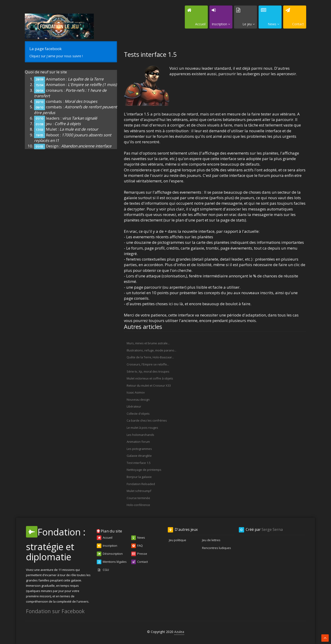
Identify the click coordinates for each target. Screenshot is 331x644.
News (138, 538)
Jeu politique (178, 540)
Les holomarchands (140, 435)
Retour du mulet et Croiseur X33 (149, 385)
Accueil (105, 538)
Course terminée (138, 498)
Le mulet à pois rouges (142, 428)
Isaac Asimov (136, 392)
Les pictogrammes (139, 449)
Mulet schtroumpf (139, 491)
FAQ (137, 546)
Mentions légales (112, 562)
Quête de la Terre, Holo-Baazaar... (150, 357)
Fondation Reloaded (141, 484)
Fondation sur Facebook (55, 611)
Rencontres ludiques (217, 548)
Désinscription (110, 554)
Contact (140, 562)
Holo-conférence (138, 505)
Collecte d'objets (138, 414)
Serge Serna (272, 529)
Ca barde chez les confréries (147, 420)
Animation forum (138, 442)
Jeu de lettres (211, 540)
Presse (139, 554)
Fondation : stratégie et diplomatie (56, 544)
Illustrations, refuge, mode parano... (151, 350)
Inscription (107, 546)
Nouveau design (138, 400)
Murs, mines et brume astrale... (148, 343)
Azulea (179, 632)
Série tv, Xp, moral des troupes (148, 371)
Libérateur (134, 406)
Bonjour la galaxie (139, 477)
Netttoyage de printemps (144, 470)
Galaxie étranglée (139, 456)
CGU (103, 570)
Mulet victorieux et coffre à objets (150, 378)
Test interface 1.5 (139, 463)
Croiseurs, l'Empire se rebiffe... (148, 364)
